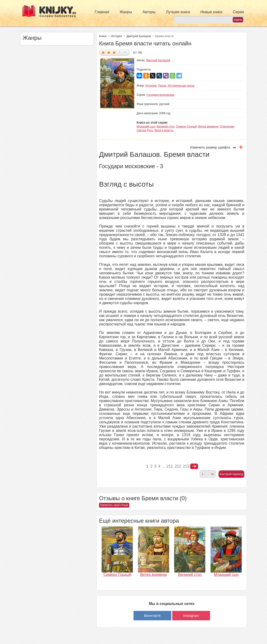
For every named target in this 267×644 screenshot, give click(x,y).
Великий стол (166, 127)
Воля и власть (164, 130)
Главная (102, 12)
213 (186, 466)
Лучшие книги (178, 12)
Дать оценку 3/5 (114, 52)
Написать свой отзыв (114, 505)
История (117, 36)
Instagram (191, 616)
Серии (238, 12)
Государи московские (160, 95)
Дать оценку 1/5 (103, 52)
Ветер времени (208, 127)
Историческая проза (181, 86)
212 (178, 466)
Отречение (227, 127)
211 (170, 466)
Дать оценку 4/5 (120, 52)
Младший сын (146, 127)
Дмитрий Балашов (139, 36)
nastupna (194, 466)
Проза (162, 86)
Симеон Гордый (186, 127)
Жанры (126, 12)
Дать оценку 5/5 (125, 52)
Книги (103, 36)
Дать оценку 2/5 (109, 52)
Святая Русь (145, 130)
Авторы (149, 12)
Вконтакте (152, 616)
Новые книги (211, 12)
